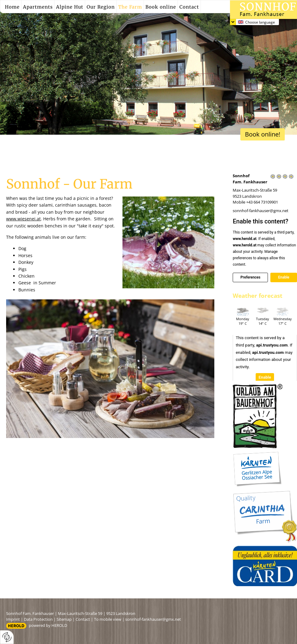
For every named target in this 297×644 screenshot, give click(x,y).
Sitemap (64, 619)
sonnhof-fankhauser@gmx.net (261, 211)
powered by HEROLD (48, 625)
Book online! (263, 134)
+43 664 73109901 (262, 202)
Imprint (13, 619)
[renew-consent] (7, 637)
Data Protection (38, 619)
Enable (284, 277)
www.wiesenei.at (23, 219)
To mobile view (108, 619)
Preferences (250, 277)
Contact (83, 619)
